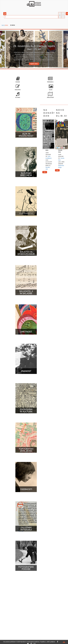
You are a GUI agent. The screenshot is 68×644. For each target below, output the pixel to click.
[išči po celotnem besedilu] (63, 15)
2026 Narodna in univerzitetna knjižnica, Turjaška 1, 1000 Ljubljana (36, 642)
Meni (13, 25)
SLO (3, 25)
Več (45, 172)
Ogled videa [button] (34, 64)
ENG (7, 25)
